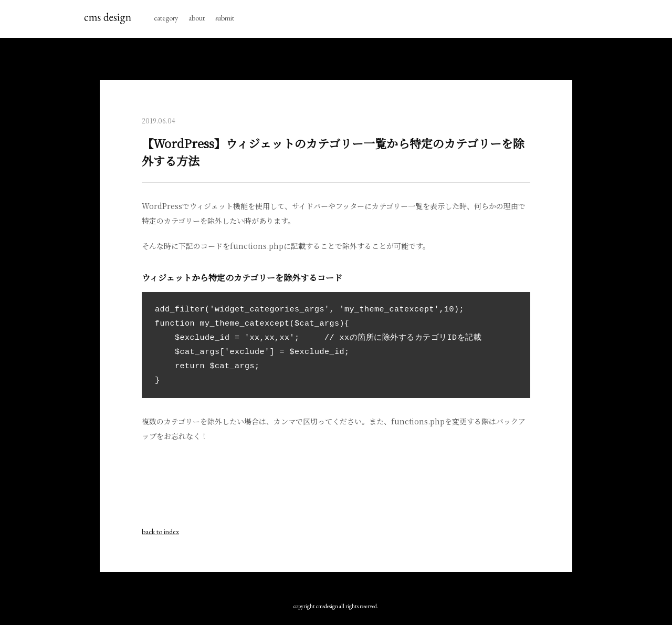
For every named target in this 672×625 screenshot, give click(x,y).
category (166, 18)
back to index (160, 532)
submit (225, 18)
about (197, 18)
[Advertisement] (336, 488)
